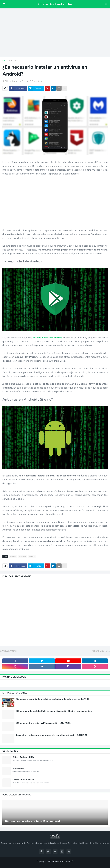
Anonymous (18, 768)
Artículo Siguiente (100, 651)
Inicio (5, 60)
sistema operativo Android (47, 338)
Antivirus (23, 556)
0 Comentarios (37, 81)
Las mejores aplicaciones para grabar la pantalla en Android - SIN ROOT (52, 735)
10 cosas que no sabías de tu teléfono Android (32, 821)
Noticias (32, 556)
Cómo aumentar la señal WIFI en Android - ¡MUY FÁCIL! (44, 723)
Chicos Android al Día (55, 4)
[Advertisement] (55, 33)
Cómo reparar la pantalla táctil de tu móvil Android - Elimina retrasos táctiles (54, 711)
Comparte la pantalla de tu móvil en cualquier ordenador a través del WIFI (53, 699)
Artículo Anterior (9, 651)
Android (13, 60)
